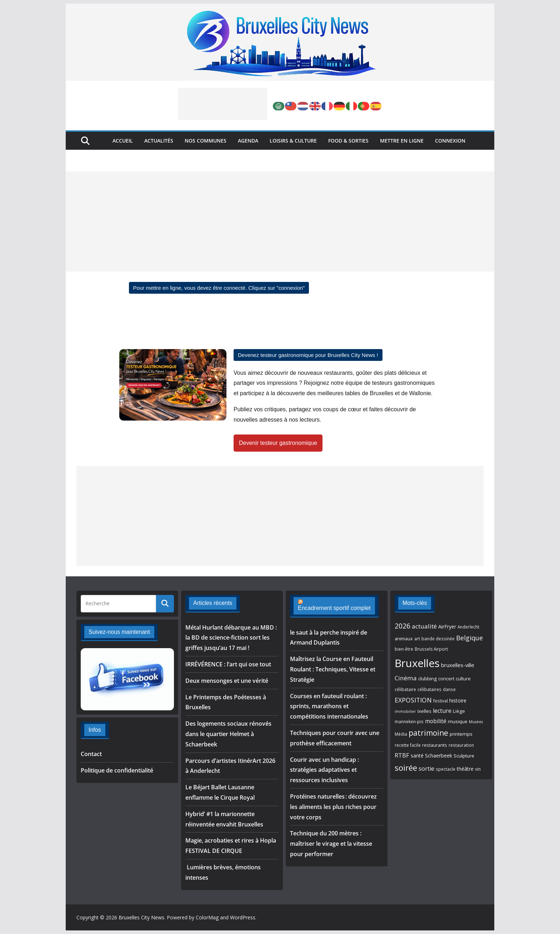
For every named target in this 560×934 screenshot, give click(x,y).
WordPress (243, 917)
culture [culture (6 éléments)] (463, 679)
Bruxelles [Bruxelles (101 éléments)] (417, 663)
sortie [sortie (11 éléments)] (426, 769)
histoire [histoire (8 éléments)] (458, 700)
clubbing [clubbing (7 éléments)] (427, 679)
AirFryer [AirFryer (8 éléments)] (447, 627)
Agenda (248, 141)
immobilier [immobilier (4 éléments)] (405, 711)
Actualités (159, 141)
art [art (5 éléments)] (417, 639)
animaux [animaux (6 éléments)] (404, 639)
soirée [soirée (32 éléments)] (406, 768)
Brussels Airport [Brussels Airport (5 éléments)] (431, 649)
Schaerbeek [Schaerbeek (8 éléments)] (439, 756)
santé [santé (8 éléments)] (417, 756)
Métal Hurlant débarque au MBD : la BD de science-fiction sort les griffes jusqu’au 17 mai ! (231, 638)
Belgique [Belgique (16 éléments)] (469, 638)
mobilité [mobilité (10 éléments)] (436, 721)
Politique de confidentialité (117, 770)
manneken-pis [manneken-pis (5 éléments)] (409, 721)
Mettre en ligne (402, 141)
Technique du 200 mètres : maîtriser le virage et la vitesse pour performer (331, 844)
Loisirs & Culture (293, 141)
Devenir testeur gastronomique (278, 443)
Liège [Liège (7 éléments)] (459, 711)
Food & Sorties (348, 141)
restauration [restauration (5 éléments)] (461, 745)
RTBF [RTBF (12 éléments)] (402, 755)
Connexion (450, 141)
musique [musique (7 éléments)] (458, 721)
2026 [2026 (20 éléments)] (402, 626)
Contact (91, 754)
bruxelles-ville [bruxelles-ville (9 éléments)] (458, 665)
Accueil (123, 141)
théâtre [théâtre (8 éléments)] (465, 769)
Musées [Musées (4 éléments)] (476, 722)
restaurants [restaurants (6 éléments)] (435, 745)
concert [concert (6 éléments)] (446, 679)
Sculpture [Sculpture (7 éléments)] (464, 756)
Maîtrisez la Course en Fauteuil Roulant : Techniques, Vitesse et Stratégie (333, 669)
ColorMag (207, 917)
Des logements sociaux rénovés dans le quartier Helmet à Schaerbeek (228, 734)
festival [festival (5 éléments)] (441, 701)
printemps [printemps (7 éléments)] (461, 734)
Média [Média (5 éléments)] (401, 734)
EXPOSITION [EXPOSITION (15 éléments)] (413, 700)
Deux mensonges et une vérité (227, 681)
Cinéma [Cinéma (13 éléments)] (406, 678)
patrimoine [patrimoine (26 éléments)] (428, 733)
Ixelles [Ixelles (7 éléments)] (424, 711)
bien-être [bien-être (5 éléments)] (404, 649)
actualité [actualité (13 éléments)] (424, 626)
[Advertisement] (222, 104)
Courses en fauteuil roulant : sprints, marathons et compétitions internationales (329, 706)
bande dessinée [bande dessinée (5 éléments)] (438, 639)
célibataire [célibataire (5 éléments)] (405, 689)
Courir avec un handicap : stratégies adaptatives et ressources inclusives (324, 770)
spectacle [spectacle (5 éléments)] (446, 769)
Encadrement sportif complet (334, 608)
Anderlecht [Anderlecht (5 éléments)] (468, 627)
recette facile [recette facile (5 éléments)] (408, 745)
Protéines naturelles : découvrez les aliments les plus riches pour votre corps (333, 807)
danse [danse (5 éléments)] (449, 689)
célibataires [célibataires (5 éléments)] (429, 689)
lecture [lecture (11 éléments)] (442, 711)
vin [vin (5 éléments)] (478, 769)
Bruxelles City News (141, 917)
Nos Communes (206, 141)
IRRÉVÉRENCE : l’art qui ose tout (228, 664)
